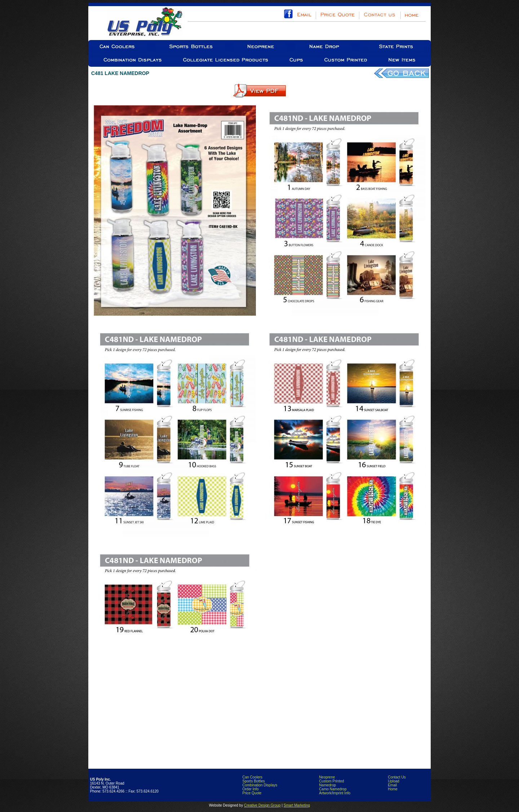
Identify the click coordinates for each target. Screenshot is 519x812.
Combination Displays (260, 785)
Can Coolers (252, 777)
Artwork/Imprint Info (335, 793)
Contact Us (397, 777)
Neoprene (327, 777)
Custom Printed (331, 781)
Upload (394, 781)
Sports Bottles (253, 781)
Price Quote (252, 793)
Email (392, 785)
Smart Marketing (297, 805)
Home (393, 789)
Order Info (250, 789)
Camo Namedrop (333, 789)
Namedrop (327, 785)
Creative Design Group (262, 805)
